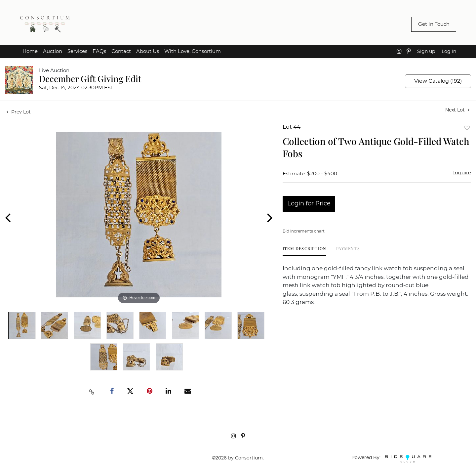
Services (77, 51)
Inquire (462, 173)
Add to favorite (467, 128)
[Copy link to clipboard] (92, 391)
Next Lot (457, 110)
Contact (121, 51)
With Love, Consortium (193, 51)
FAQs (99, 51)
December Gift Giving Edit (90, 79)
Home (30, 51)
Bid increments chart (304, 231)
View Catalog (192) (438, 81)
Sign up (426, 52)
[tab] (304, 251)
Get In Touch (434, 24)
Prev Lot (19, 112)
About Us (148, 51)
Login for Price (309, 204)
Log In (449, 52)
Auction (53, 51)
